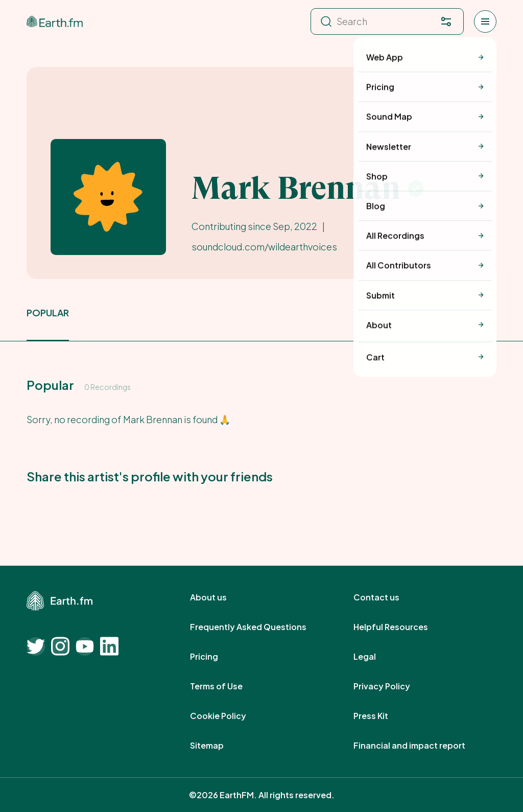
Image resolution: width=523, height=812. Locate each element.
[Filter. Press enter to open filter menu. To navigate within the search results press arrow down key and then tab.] (446, 21)
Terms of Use (228, 686)
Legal (376, 657)
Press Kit (382, 716)
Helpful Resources (402, 627)
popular (48, 312)
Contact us (388, 597)
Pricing (215, 657)
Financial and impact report (421, 746)
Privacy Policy (393, 686)
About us (220, 597)
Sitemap (218, 746)
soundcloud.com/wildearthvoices (264, 247)
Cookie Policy (229, 716)
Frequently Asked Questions (259, 627)
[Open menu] (485, 21)
